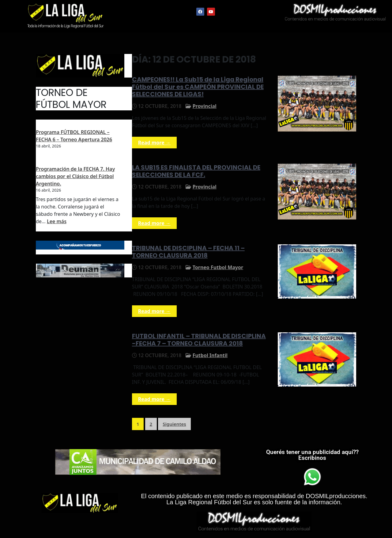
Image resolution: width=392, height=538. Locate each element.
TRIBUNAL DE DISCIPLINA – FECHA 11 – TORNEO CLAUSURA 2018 (188, 252)
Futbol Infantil (210, 355)
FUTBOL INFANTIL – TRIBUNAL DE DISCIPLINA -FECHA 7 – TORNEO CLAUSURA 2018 (199, 340)
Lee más (57, 221)
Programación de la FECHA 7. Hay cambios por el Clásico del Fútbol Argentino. (75, 176)
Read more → (154, 143)
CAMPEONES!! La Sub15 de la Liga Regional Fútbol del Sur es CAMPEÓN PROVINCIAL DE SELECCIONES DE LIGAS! (198, 87)
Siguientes (174, 424)
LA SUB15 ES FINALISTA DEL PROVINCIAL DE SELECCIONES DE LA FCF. (196, 171)
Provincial (205, 106)
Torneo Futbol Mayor (218, 267)
